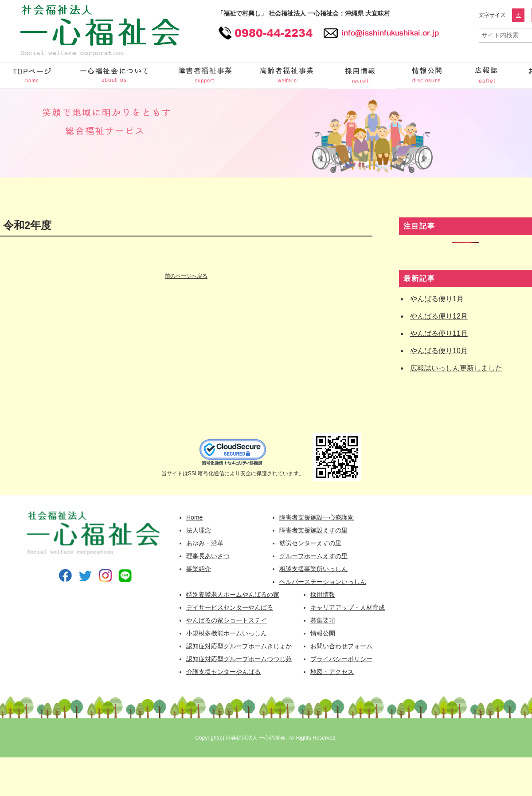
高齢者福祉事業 (288, 75)
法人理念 (199, 530)
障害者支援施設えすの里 (313, 530)
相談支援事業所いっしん (313, 569)
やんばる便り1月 (437, 299)
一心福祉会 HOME (33, 75)
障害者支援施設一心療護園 (317, 517)
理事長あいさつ (208, 556)
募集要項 (323, 620)
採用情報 (361, 75)
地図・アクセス (332, 672)
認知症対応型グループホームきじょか (239, 646)
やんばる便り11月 (439, 333)
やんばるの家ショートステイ (227, 620)
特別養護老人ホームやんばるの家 (233, 595)
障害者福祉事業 (206, 75)
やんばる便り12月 (439, 316)
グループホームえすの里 (313, 556)
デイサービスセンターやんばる (230, 607)
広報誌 (488, 75)
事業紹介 (199, 569)
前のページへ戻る (186, 276)
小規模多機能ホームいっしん (227, 633)
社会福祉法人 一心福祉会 (256, 738)
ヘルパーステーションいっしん (323, 582)
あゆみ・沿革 (205, 543)
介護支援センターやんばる (223, 672)
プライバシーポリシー (341, 659)
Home (194, 517)
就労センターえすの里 (310, 543)
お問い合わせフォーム (341, 646)
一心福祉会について (115, 75)
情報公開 (428, 75)
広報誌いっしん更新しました (456, 368)
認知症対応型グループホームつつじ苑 (239, 659)
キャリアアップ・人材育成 (348, 607)
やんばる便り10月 (439, 351)
